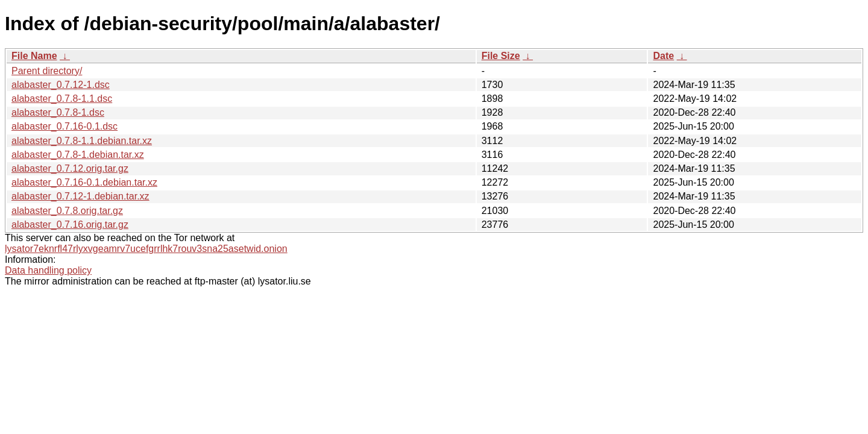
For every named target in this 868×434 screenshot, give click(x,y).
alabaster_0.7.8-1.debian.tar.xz (78, 155)
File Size (501, 56)
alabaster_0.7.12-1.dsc (61, 85)
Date (663, 56)
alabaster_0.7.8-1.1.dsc (62, 99)
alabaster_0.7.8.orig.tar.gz (67, 211)
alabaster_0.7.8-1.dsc (58, 112)
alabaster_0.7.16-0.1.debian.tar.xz (84, 182)
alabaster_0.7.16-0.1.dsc (64, 126)
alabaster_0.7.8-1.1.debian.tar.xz (82, 141)
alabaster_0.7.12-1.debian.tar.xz (80, 196)
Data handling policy (48, 270)
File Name (34, 56)
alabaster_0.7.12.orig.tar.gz (70, 168)
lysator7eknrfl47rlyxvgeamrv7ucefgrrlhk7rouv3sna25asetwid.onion (146, 249)
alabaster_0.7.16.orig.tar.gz (70, 225)
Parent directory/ (47, 71)
